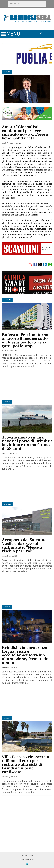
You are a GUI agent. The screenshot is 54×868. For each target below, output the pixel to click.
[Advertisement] (27, 385)
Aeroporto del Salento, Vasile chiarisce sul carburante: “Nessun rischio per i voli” (24, 546)
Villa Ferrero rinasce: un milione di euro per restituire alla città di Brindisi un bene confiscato (26, 765)
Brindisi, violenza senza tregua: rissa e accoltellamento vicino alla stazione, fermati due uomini (26, 655)
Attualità (7, 300)
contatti (46, 34)
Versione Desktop (27, 859)
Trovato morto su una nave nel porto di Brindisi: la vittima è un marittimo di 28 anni (27, 443)
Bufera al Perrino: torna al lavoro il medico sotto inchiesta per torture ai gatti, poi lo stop (25, 340)
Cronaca (7, 72)
